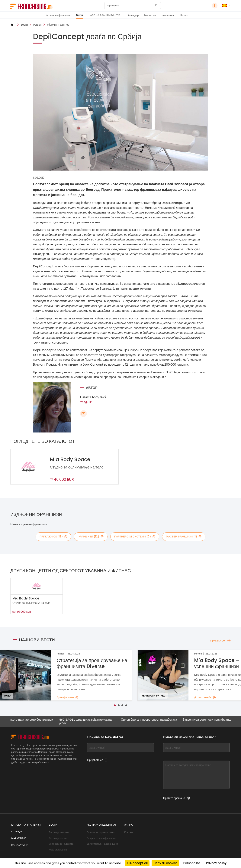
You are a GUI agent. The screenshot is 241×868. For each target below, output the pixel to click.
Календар (133, 15)
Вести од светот (58, 838)
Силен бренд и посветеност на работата (155, 720)
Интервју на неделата (61, 844)
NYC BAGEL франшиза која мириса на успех (91, 721)
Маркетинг (150, 15)
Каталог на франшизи (58, 15)
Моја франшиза (58, 850)
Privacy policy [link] (216, 863)
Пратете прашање (177, 798)
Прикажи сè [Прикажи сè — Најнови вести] (220, 641)
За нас (184, 15)
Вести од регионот (59, 832)
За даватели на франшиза (101, 838)
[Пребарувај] (130, 6)
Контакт (129, 832)
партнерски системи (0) (135, 537)
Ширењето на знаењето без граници (34, 720)
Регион (37, 25)
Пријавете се (97, 760)
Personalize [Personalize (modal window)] (192, 863)
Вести (79, 15)
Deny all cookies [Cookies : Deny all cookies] (165, 863)
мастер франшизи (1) (184, 537)
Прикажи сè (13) (53, 537)
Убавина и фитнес (58, 25)
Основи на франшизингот (101, 832)
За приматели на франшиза (102, 844)
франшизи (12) (91, 537)
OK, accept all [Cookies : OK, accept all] (137, 863)
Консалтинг (168, 15)
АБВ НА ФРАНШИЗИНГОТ (105, 15)
